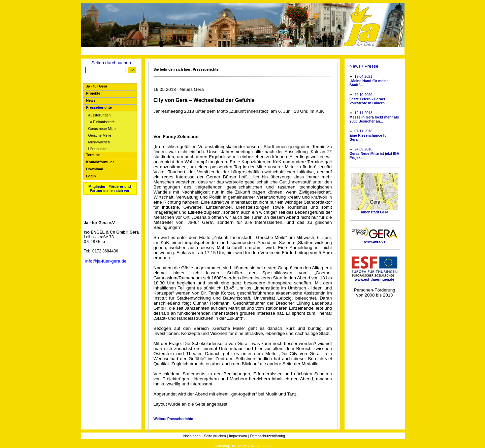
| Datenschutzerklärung (267, 436)
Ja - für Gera (97, 86)
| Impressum (237, 436)
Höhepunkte (98, 149)
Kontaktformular (100, 162)
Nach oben (192, 436)
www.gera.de (375, 240)
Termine (93, 155)
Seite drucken (215, 436)
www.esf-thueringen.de (375, 278)
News (91, 100)
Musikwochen (99, 142)
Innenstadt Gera (375, 210)
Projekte (93, 93)
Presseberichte (99, 107)
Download (95, 169)
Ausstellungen (100, 115)
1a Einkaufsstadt (102, 122)
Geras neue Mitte (102, 129)
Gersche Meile (100, 135)
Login (91, 176)
